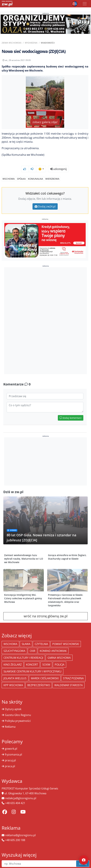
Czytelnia (41, 644)
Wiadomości (48, 43)
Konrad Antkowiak (53, 651)
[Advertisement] (45, 321)
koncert (32, 665)
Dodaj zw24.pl (45, 206)
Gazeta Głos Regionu (18, 715)
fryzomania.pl (13, 754)
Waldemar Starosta (68, 685)
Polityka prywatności (18, 721)
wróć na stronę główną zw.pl (46, 616)
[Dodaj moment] (84, 860)
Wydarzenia (31, 43)
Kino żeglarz (13, 665)
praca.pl (10, 766)
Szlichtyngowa (14, 651)
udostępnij (58, 169)
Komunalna (35, 179)
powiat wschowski (66, 644)
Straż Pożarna (73, 678)
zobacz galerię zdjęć (45, 122)
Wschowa (9, 179)
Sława (26, 644)
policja (59, 665)
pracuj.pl (10, 760)
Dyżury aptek (13, 709)
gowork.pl (11, 749)
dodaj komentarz (71, 418)
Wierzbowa (52, 179)
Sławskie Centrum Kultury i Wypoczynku (32, 671)
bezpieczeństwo (39, 685)
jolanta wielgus (15, 678)
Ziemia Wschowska (12, 43)
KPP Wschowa (13, 685)
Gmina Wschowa (59, 658)
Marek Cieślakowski (45, 678)
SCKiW (46, 665)
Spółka (21, 179)
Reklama (10, 727)
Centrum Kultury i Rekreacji (23, 658)
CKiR (32, 651)
